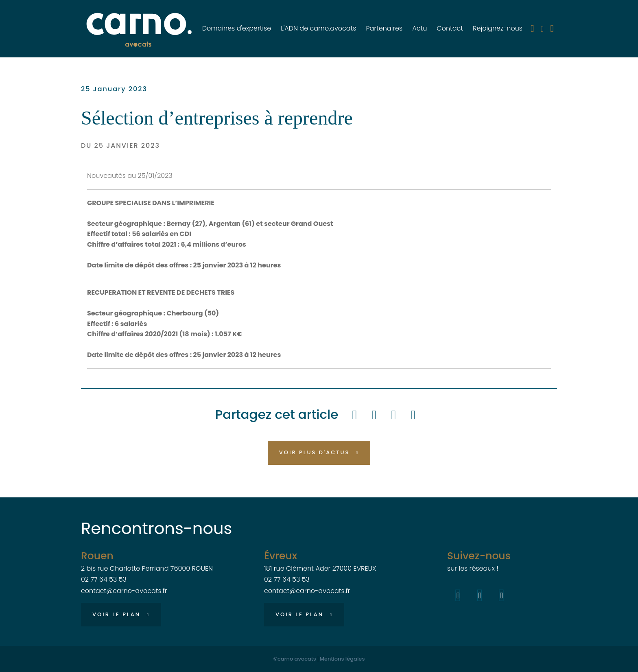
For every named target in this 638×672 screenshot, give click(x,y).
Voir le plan (116, 614)
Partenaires (384, 28)
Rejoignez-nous (498, 28)
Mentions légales (342, 659)
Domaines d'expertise (237, 28)
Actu (420, 28)
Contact (450, 28)
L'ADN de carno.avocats (318, 28)
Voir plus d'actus (315, 452)
